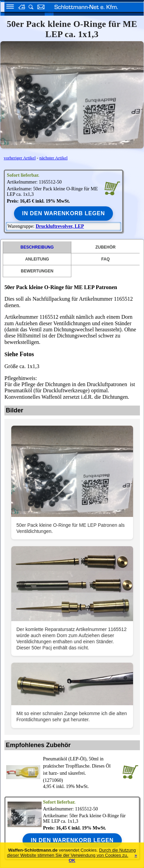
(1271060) (81, 769)
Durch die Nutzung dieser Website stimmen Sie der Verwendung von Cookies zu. (71, 853)
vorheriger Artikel (20, 158)
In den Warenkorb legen (64, 213)
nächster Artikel (53, 158)
